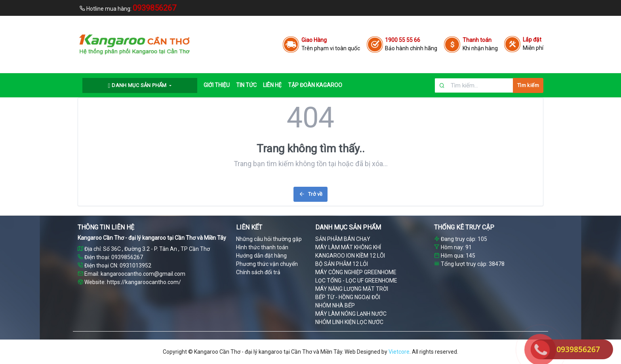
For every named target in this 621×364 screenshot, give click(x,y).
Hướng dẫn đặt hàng (261, 256)
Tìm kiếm (528, 85)
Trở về (311, 194)
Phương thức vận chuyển (267, 264)
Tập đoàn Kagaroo (315, 85)
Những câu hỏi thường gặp (269, 239)
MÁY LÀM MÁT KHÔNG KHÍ (348, 247)
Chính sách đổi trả (258, 272)
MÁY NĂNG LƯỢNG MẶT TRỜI (352, 289)
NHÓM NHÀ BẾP (335, 305)
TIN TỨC (246, 85)
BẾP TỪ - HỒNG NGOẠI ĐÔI (348, 297)
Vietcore (399, 352)
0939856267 (578, 349)
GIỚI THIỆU (217, 85)
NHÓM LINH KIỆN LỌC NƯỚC (349, 322)
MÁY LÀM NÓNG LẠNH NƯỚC (351, 314)
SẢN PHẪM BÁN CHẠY (343, 239)
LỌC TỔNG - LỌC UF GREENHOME (356, 281)
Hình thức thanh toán (262, 247)
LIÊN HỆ (272, 85)
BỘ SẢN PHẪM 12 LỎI (342, 264)
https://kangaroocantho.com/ (144, 282)
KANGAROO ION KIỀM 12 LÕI (350, 256)
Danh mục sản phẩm (138, 86)
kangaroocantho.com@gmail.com (143, 274)
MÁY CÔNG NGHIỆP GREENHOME (356, 272)
